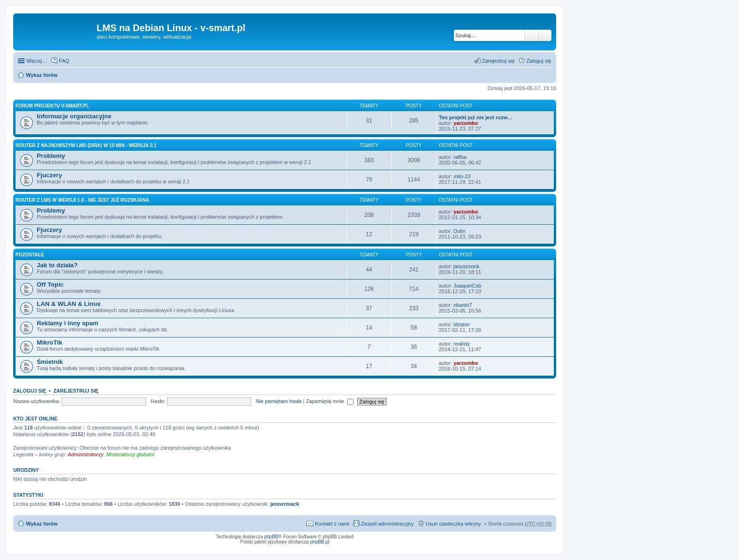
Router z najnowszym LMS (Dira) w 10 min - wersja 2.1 (86, 145)
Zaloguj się (30, 391)
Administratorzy (86, 454)
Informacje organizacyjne (74, 116)
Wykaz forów (42, 75)
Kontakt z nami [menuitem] (332, 524)
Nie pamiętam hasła (279, 401)
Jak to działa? (57, 265)
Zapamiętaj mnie (330, 401)
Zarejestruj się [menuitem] (498, 61)
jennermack (284, 504)
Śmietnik (50, 362)
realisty (462, 344)
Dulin (459, 231)
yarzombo (466, 123)
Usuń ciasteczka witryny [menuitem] (453, 524)
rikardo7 (463, 305)
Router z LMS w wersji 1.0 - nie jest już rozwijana (82, 200)
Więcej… (37, 61)
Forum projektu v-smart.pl (52, 106)
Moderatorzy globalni (131, 454)
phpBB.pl (320, 542)
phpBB (271, 537)
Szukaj (532, 35)
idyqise (461, 324)
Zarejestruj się (76, 391)
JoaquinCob (467, 286)
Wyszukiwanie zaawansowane (545, 35)
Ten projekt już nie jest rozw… (476, 117)
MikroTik (49, 342)
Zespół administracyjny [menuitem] (387, 524)
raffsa (460, 157)
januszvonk (466, 266)
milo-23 (462, 176)
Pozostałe (30, 255)
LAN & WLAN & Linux (69, 304)
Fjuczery (49, 175)
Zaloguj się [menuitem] (539, 61)
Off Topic (50, 284)
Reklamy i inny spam (67, 323)
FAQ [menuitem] (64, 61)
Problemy (51, 156)
